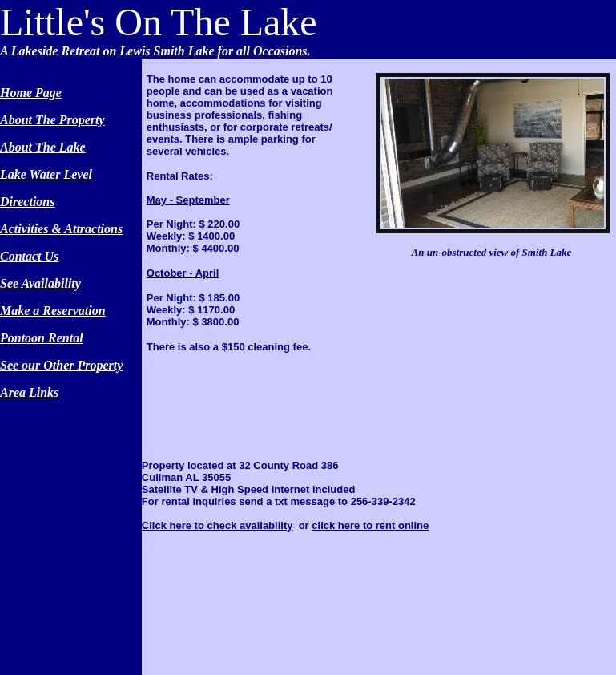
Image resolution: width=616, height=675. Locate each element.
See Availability (40, 283)
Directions (27, 202)
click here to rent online (370, 525)
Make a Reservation (53, 311)
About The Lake (43, 147)
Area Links (29, 392)
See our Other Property (61, 365)
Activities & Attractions (61, 229)
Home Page (31, 93)
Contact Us (29, 256)
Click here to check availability (217, 525)
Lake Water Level (46, 174)
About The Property (52, 120)
